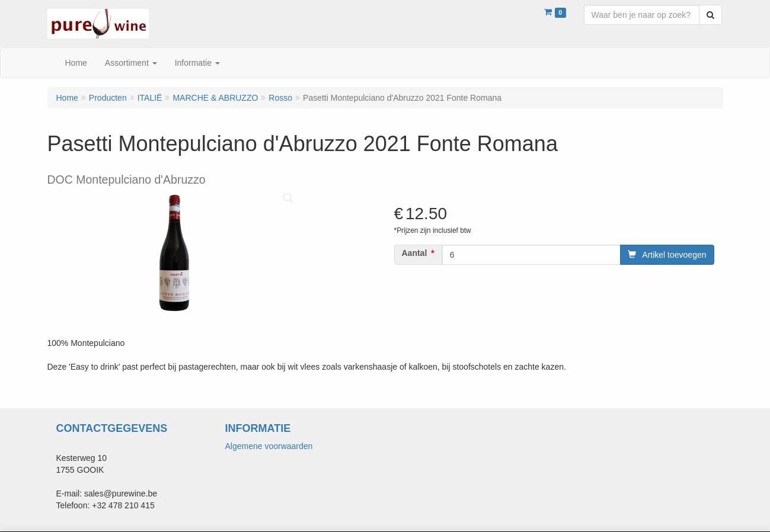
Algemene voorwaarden (269, 446)
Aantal (415, 253)
